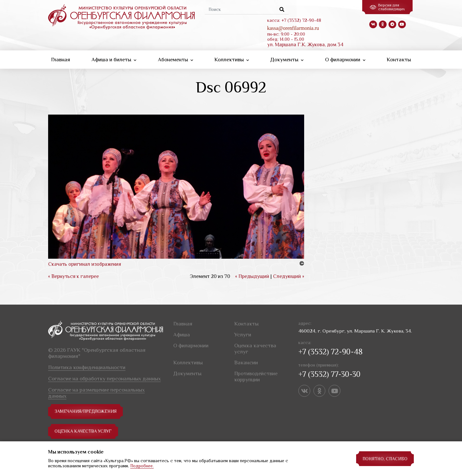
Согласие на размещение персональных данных (96, 393)
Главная (61, 60)
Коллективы (232, 60)
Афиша (182, 335)
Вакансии (246, 363)
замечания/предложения (86, 411)
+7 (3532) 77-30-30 (329, 374)
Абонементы (175, 60)
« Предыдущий (252, 276)
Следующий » (289, 276)
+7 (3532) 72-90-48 (330, 352)
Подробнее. (142, 466)
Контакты (399, 60)
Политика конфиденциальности (87, 367)
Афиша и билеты (114, 60)
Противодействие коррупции (256, 376)
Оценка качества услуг (84, 431)
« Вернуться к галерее (73, 276)
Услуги (243, 335)
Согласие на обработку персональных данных (104, 379)
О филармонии (345, 60)
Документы (287, 60)
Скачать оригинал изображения (85, 264)
